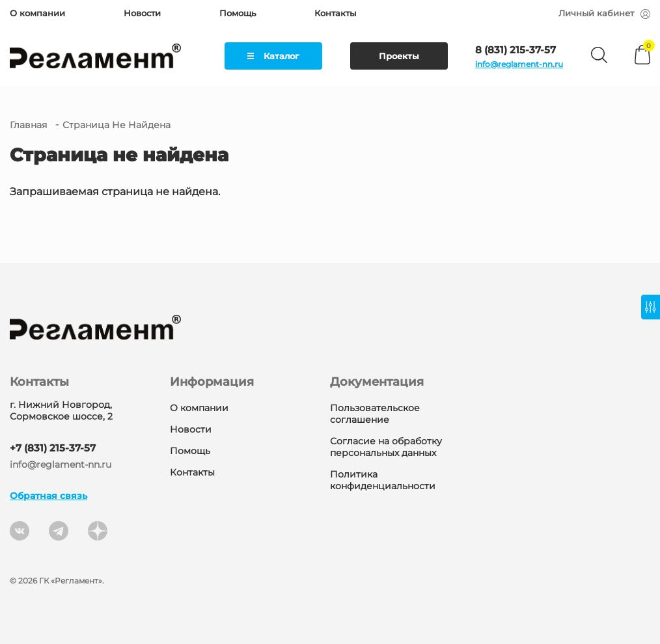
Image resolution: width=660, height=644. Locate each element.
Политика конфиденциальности (383, 480)
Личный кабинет (604, 13)
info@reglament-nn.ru (519, 64)
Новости (142, 13)
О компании (37, 13)
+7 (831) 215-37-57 (53, 448)
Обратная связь (48, 496)
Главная (28, 125)
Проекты (399, 56)
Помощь (238, 13)
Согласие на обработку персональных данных (386, 447)
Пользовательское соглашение (375, 414)
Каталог (273, 56)
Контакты (335, 13)
